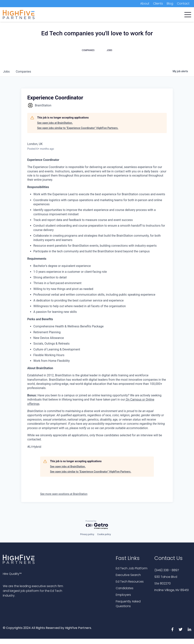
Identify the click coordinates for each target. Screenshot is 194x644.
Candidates (125, 588)
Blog (170, 3)
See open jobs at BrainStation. (55, 123)
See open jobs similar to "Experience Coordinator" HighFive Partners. (78, 128)
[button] (188, 14)
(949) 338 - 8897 (167, 570)
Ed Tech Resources (130, 582)
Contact (183, 3)
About (145, 3)
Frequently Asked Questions (128, 604)
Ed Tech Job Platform (132, 568)
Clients (158, 3)
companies (23, 72)
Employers (123, 595)
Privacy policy (87, 534)
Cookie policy (104, 534)
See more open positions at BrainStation (64, 494)
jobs (6, 72)
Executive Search (128, 575)
